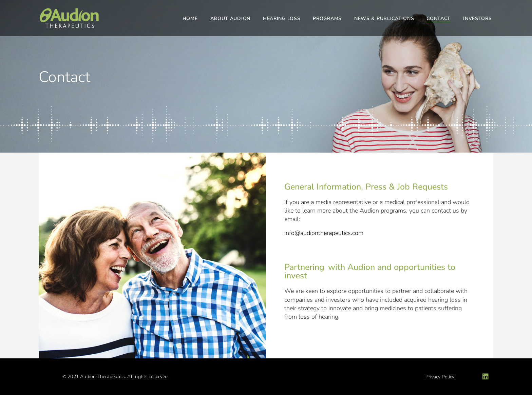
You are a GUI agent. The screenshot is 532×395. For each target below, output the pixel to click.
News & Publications (384, 18)
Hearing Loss (282, 18)
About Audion (230, 18)
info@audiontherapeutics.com (324, 233)
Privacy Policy (440, 377)
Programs (327, 18)
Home (190, 18)
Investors (477, 18)
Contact (439, 18)
